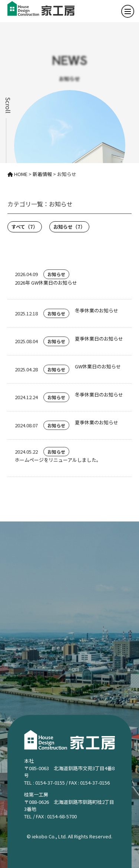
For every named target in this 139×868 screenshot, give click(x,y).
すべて (25, 227)
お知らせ (69, 227)
